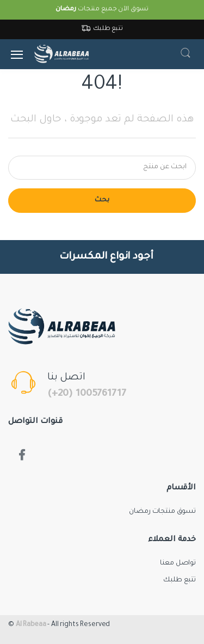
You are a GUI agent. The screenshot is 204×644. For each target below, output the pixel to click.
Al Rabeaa (31, 625)
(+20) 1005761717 (87, 394)
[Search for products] (102, 168)
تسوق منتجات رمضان (162, 512)
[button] (186, 54)
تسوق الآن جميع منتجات (102, 10)
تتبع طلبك (102, 29)
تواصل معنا (178, 563)
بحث (102, 200)
